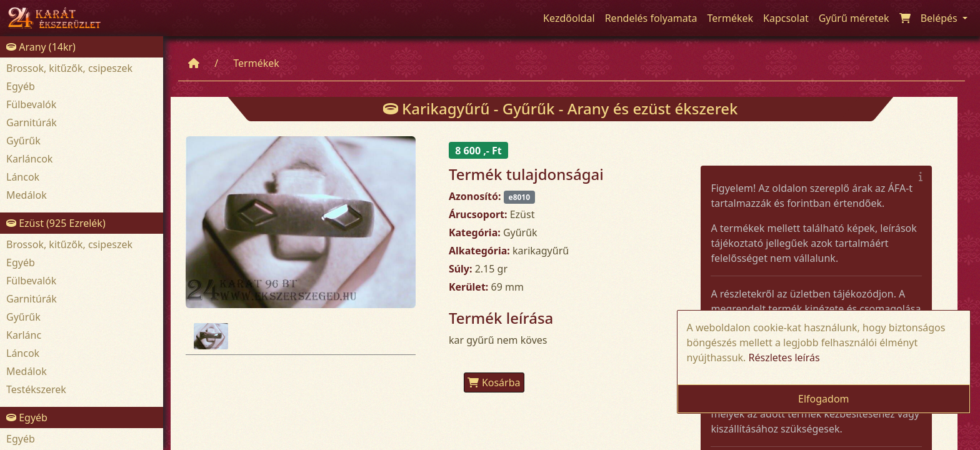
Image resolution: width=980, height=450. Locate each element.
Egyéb (21, 86)
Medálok (27, 195)
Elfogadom (824, 399)
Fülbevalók (31, 104)
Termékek (256, 63)
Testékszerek (36, 389)
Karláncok (29, 159)
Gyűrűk (23, 141)
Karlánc (24, 335)
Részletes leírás (784, 357)
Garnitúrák (32, 122)
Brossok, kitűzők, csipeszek (69, 68)
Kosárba (494, 382)
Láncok (23, 177)
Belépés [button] (940, 18)
